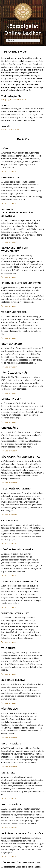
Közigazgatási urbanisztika (13, 99)
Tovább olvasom (9, 172)
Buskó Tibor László (10, 130)
